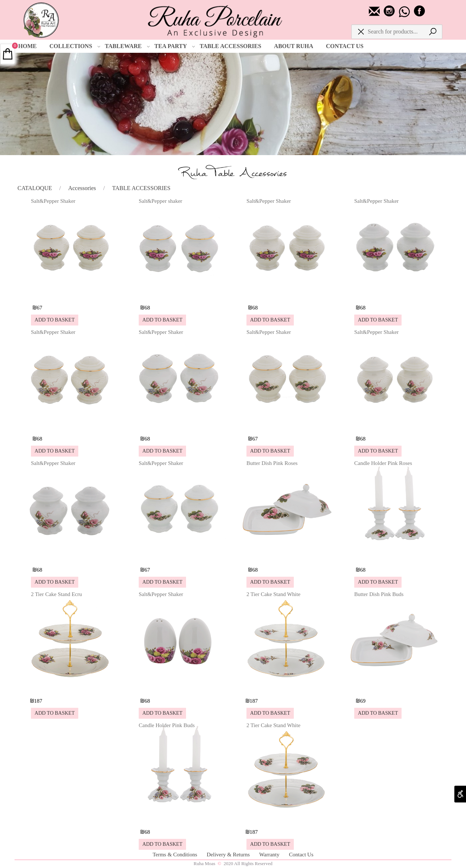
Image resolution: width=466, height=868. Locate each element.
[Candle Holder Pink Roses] (394, 557)
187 (38, 701)
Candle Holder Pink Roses (383, 463)
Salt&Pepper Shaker (53, 201)
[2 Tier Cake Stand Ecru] (71, 688)
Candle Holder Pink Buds (167, 725)
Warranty (270, 855)
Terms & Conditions (175, 855)
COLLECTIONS (75, 46)
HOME (27, 46)
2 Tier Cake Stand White (273, 594)
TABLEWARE (127, 46)
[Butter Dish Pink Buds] (394, 688)
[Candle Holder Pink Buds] (179, 819)
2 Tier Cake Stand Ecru (56, 594)
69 (363, 701)
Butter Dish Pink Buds (379, 594)
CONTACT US (345, 46)
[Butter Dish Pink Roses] (287, 557)
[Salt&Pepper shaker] (179, 294)
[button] (55, 320)
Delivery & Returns (229, 855)
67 (40, 308)
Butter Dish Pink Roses (272, 463)
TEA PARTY (175, 46)
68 (147, 308)
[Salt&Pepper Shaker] (71, 294)
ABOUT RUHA (294, 46)
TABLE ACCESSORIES (230, 46)
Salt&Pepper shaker (161, 201)
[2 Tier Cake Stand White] (287, 688)
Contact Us (301, 855)
